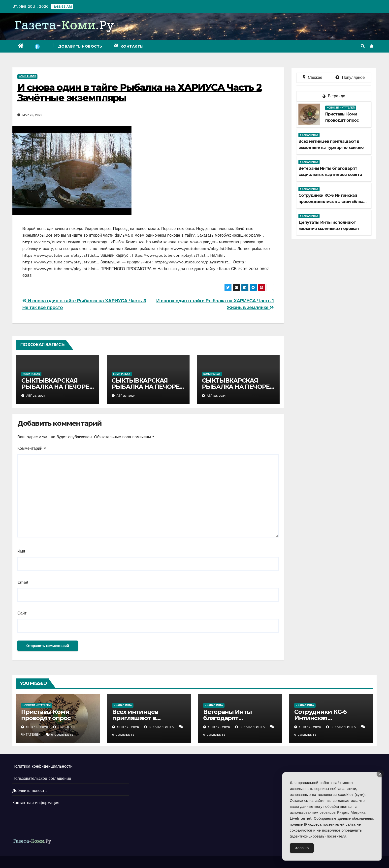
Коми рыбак (27, 76)
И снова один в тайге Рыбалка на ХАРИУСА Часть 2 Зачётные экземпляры (139, 93)
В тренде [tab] (334, 96)
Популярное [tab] (350, 77)
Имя (21, 551)
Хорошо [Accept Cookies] (302, 848)
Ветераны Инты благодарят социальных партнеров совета (239, 721)
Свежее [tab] (313, 77)
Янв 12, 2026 (128, 727)
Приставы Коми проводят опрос (46, 715)
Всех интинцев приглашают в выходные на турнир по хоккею (149, 721)
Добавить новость (30, 791)
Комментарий (32, 448)
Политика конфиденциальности (42, 766)
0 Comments (62, 735)
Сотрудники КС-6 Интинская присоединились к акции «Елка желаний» (331, 202)
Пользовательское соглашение (42, 778)
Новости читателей (341, 108)
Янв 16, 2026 (37, 727)
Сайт (22, 613)
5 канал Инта (309, 135)
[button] (363, 46)
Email (23, 582)
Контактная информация (36, 803)
